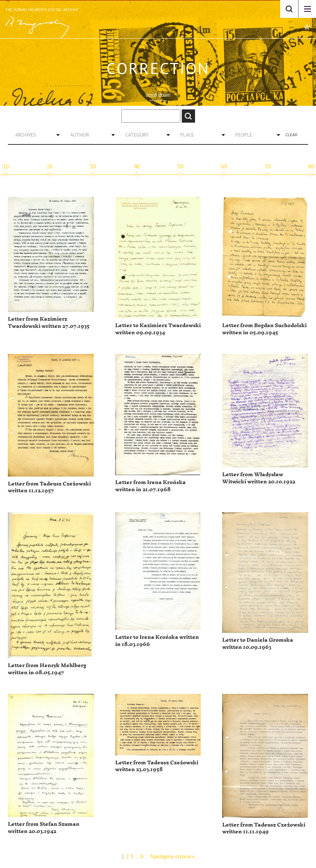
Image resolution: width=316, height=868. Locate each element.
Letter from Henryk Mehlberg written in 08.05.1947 (47, 669)
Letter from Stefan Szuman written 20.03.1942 (44, 828)
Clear (291, 135)
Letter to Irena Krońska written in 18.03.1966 (157, 641)
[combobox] (35, 135)
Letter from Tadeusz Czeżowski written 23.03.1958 (157, 766)
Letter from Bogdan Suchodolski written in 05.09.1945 (264, 329)
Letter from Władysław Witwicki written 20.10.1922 (259, 478)
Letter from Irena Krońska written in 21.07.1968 (150, 486)
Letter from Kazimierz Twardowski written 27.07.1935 (49, 323)
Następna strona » (173, 856)
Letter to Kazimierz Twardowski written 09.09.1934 (158, 329)
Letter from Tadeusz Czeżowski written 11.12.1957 (49, 487)
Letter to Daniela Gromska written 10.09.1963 (258, 644)
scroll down (158, 95)
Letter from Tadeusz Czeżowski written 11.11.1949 (264, 828)
